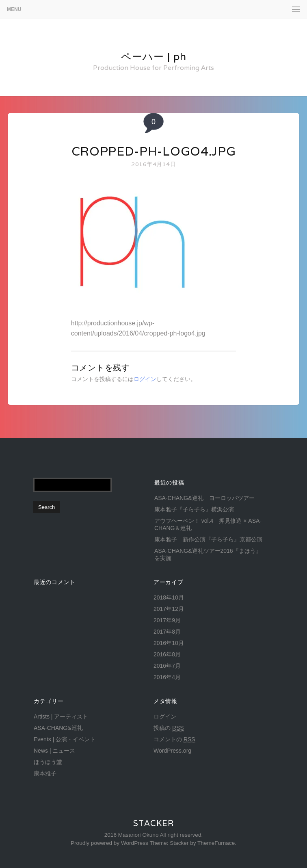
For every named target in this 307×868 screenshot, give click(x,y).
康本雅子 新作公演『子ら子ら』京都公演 (208, 539)
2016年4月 (167, 677)
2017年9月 (167, 620)
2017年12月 (169, 609)
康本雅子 (45, 773)
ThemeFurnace (216, 843)
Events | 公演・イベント (65, 739)
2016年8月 (167, 654)
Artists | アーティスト (61, 716)
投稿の (169, 728)
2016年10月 (169, 643)
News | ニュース (54, 751)
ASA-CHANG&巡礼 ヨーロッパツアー (204, 498)
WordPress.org (172, 751)
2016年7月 (167, 666)
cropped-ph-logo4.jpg (154, 151)
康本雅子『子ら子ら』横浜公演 (194, 509)
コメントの (174, 739)
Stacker (153, 823)
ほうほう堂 (48, 762)
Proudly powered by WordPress (109, 843)
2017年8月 (167, 632)
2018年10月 (169, 597)
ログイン (145, 379)
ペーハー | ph (154, 56)
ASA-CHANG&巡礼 (58, 728)
